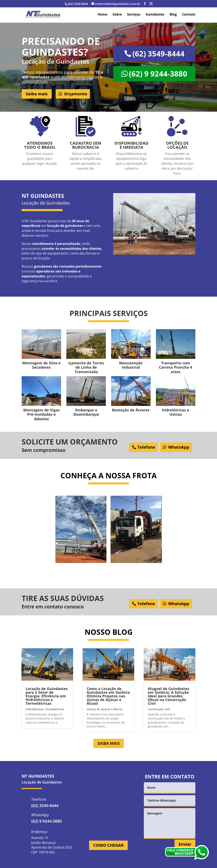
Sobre (117, 15)
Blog (173, 15)
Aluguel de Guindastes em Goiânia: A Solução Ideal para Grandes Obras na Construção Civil (168, 696)
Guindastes (155, 15)
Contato (189, 15)
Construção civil (159, 709)
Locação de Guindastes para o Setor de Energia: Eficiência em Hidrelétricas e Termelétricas (47, 696)
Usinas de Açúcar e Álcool (104, 709)
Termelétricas (55, 709)
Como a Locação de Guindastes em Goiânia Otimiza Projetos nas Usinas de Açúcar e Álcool (108, 696)
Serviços (134, 15)
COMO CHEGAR (108, 845)
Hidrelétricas (35, 709)
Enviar (185, 844)
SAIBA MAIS (109, 743)
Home (102, 15)
